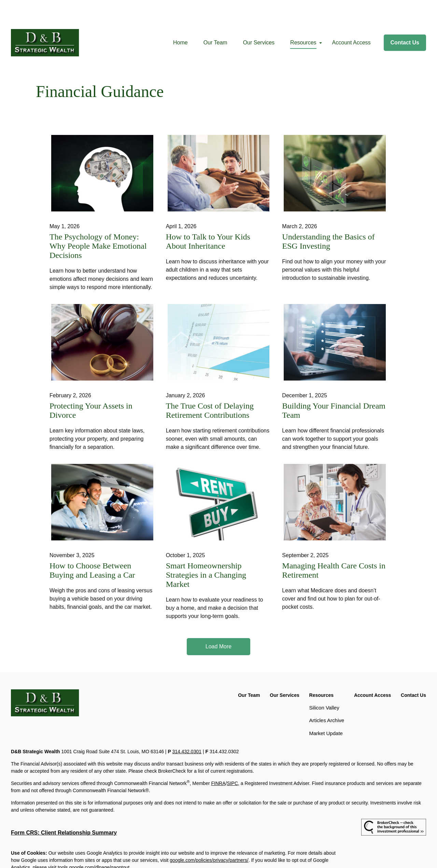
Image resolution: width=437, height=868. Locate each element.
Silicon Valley (324, 684)
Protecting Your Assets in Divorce (91, 387)
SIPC (232, 759)
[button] (180, 19)
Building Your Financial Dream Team (334, 387)
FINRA (218, 759)
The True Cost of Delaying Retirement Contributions (210, 387)
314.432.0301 (187, 728)
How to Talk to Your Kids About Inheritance (208, 217)
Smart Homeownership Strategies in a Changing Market (206, 551)
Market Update (326, 709)
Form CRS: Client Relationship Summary (64, 809)
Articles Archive (327, 696)
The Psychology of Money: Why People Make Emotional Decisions (98, 222)
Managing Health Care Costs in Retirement (334, 546)
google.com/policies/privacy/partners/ (209, 836)
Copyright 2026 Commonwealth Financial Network (124, 856)
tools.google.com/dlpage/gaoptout (94, 843)
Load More (219, 623)
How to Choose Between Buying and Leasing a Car (92, 546)
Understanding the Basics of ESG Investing (328, 217)
